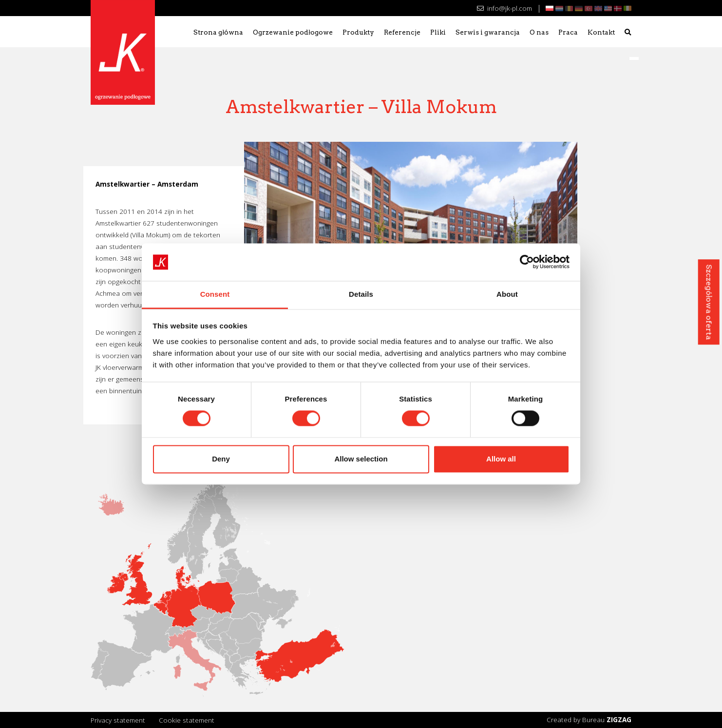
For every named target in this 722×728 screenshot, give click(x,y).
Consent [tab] (215, 294)
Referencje (402, 32)
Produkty (358, 32)
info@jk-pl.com (504, 8)
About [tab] (507, 294)
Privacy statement (118, 720)
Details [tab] (361, 294)
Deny (221, 459)
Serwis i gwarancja (488, 32)
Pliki (438, 32)
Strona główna (218, 32)
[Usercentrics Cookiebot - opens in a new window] (527, 262)
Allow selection (361, 459)
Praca (568, 32)
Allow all (501, 459)
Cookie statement (187, 720)
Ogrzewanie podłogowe (293, 32)
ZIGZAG (619, 719)
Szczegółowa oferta (709, 302)
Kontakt (601, 32)
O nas (539, 32)
